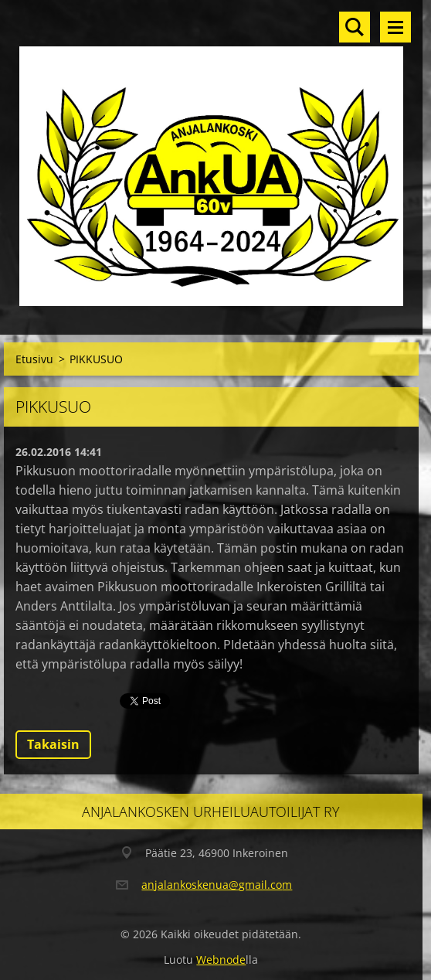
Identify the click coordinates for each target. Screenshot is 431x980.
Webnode (221, 960)
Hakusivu (355, 27)
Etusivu (34, 359)
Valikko (395, 27)
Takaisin (53, 744)
